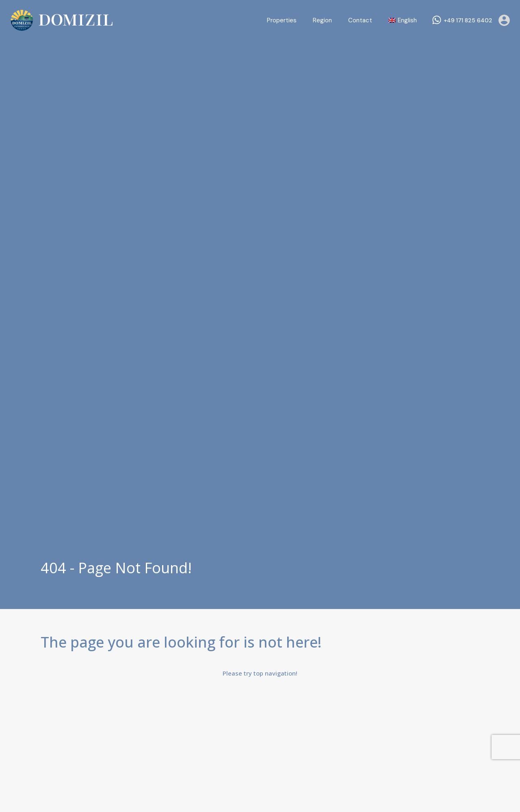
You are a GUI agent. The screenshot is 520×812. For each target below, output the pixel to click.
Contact (360, 20)
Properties (282, 20)
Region (322, 20)
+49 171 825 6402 (468, 21)
